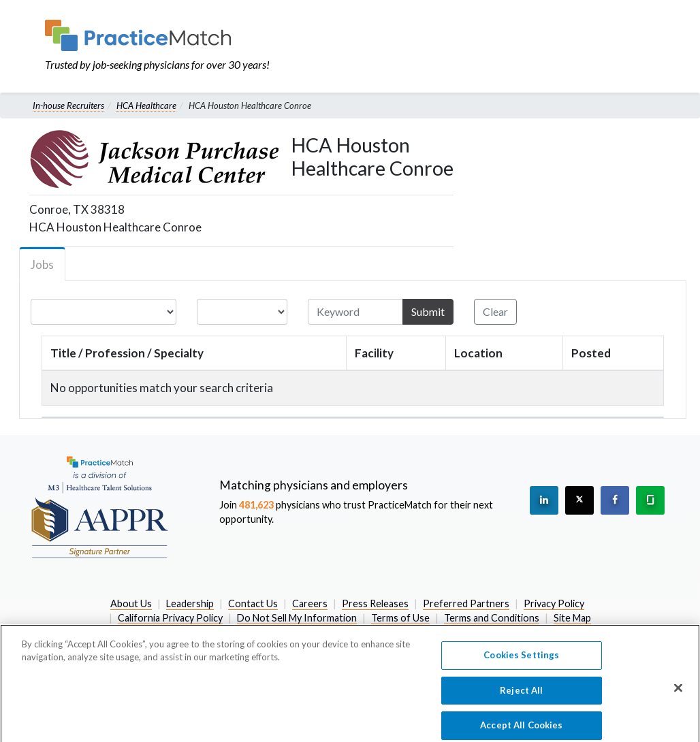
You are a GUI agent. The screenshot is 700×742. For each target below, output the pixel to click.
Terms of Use (400, 618)
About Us (131, 603)
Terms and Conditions (492, 618)
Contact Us (253, 603)
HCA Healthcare (146, 106)
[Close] (678, 694)
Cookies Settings (521, 661)
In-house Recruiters (68, 106)
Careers (310, 603)
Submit (428, 311)
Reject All (521, 696)
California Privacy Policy (170, 618)
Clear (495, 311)
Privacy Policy (554, 603)
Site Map (572, 618)
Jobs (42, 264)
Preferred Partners (466, 603)
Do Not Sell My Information (297, 618)
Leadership (190, 603)
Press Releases (375, 603)
